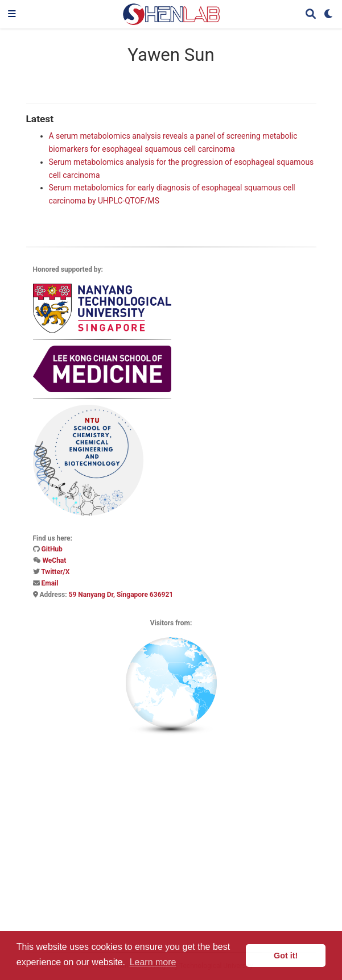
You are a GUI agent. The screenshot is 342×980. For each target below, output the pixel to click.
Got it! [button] (286, 956)
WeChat (54, 560)
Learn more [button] (153, 962)
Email (50, 583)
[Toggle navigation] (12, 14)
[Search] (311, 14)
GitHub (51, 549)
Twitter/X (55, 572)
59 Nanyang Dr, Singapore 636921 (121, 595)
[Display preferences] (329, 14)
